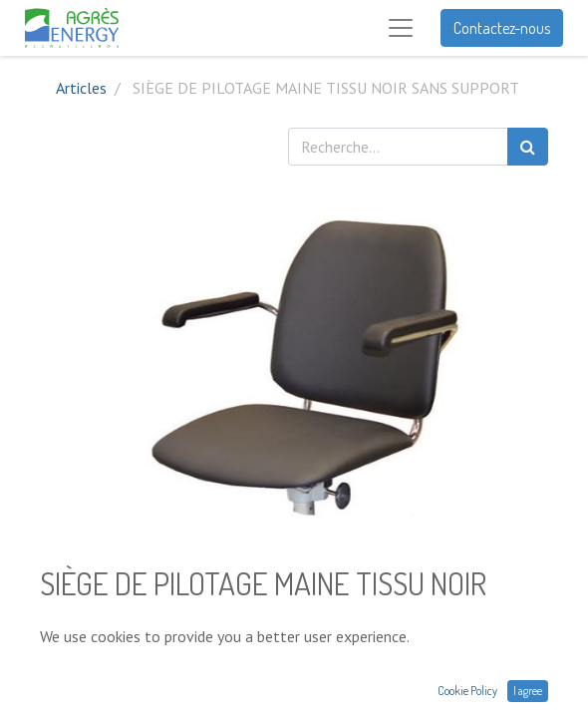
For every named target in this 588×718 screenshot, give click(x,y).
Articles (81, 88)
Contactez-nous (502, 28)
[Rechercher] (528, 147)
